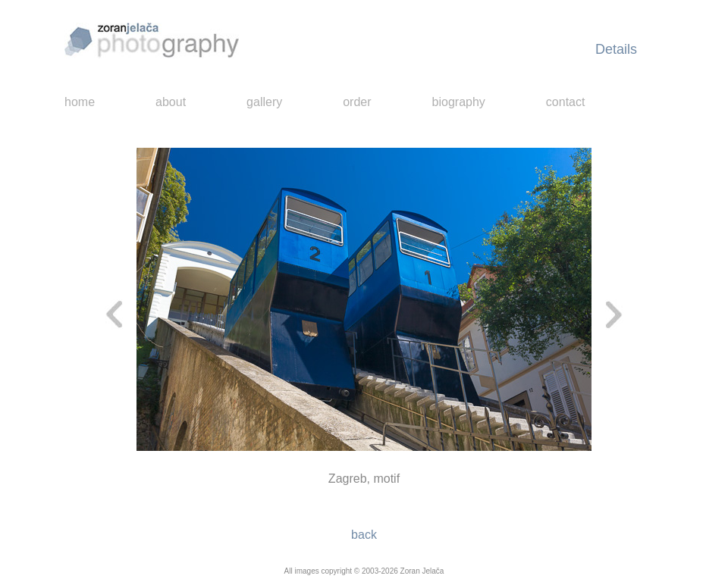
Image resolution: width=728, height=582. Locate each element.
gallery (264, 102)
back (364, 535)
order (357, 102)
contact (566, 102)
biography (459, 102)
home (80, 102)
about (171, 102)
